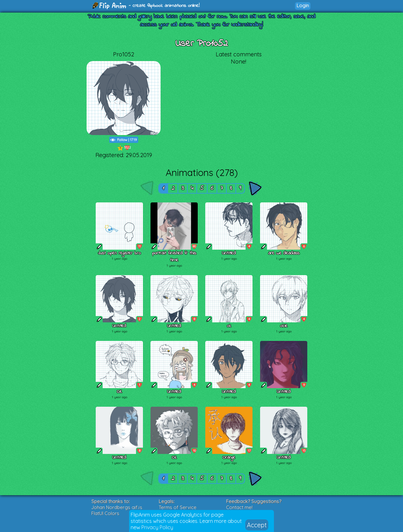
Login (303, 6)
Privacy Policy (157, 527)
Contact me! (239, 507)
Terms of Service (178, 507)
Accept (257, 525)
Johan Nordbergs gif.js (117, 507)
